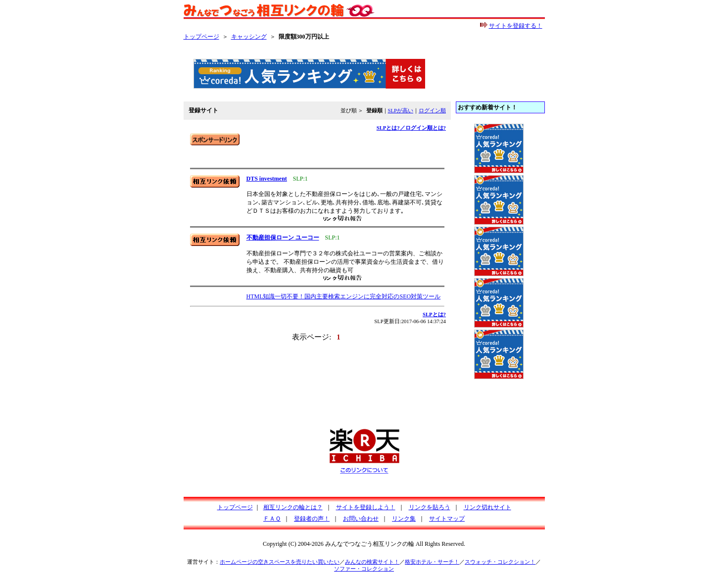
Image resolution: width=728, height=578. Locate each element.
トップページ (201, 37)
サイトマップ (447, 519)
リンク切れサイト (487, 507)
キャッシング (249, 37)
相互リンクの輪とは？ (293, 507)
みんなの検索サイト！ (372, 562)
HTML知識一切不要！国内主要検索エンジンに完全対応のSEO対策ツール (344, 296)
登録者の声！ (312, 519)
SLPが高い (401, 111)
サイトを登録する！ (516, 26)
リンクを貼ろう (430, 507)
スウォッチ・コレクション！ (500, 562)
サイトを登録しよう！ (366, 507)
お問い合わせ (361, 519)
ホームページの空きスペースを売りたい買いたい (280, 562)
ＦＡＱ (272, 519)
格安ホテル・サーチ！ (432, 562)
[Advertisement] (304, 148)
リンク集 (404, 519)
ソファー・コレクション (364, 569)
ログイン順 (432, 111)
